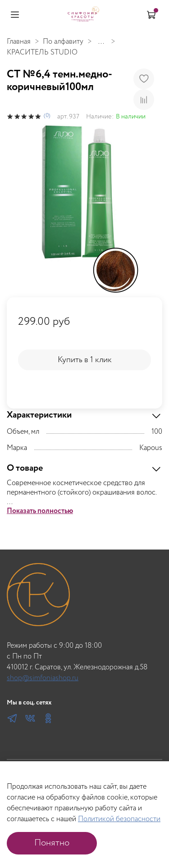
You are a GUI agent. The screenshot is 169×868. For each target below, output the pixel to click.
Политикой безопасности (119, 819)
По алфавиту (63, 42)
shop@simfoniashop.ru (43, 678)
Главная (19, 42)
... (101, 42)
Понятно (52, 843)
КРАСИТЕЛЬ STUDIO (42, 52)
